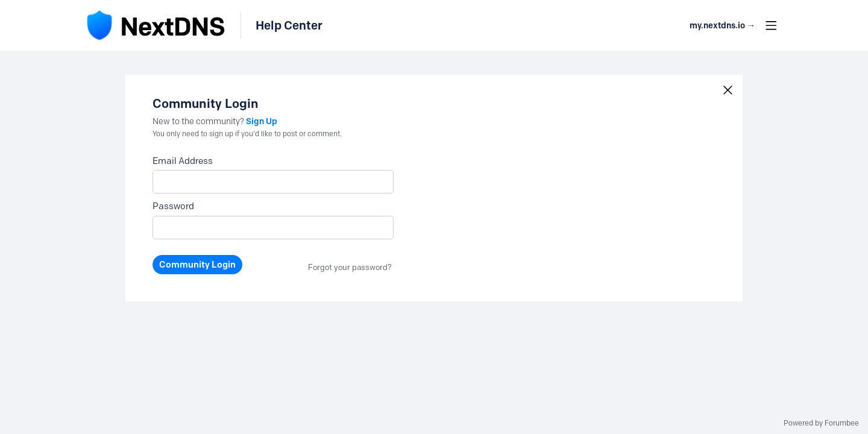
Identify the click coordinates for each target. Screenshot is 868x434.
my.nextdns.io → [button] (722, 26)
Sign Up (262, 121)
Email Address (183, 161)
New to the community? (199, 121)
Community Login (197, 265)
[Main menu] (771, 25)
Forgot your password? (350, 267)
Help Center (289, 25)
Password (173, 206)
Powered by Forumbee (821, 423)
